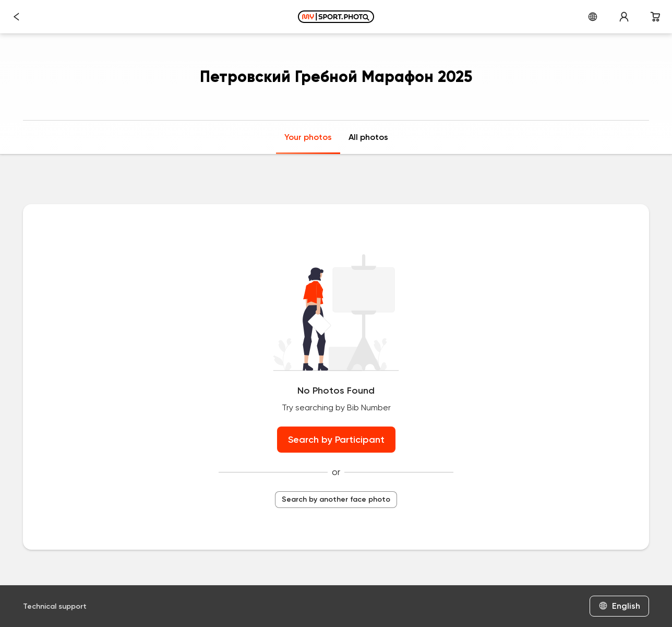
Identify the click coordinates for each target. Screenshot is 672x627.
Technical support (55, 606)
